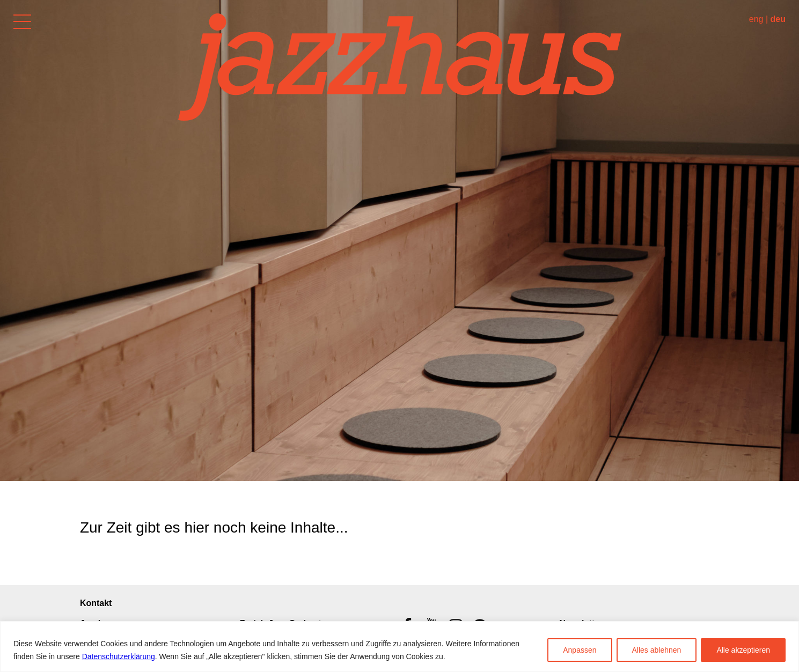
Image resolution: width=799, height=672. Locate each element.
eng (756, 19)
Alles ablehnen (657, 650)
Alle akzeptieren (743, 650)
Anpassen (580, 650)
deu (778, 19)
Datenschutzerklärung (119, 656)
